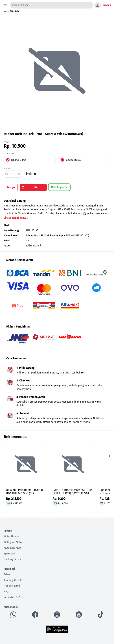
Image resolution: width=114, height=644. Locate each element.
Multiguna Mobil (13, 548)
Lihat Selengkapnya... (16, 218)
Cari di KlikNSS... (22, 5)
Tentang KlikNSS (13, 580)
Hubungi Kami (12, 586)
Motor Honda (11, 536)
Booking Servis (12, 559)
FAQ (6, 592)
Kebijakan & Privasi (15, 597)
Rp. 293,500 (17, 503)
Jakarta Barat (19, 160)
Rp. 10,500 (63, 503)
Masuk (107, 5)
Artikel (7, 574)
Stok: (29, 174)
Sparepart (9, 554)
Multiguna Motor (13, 542)
